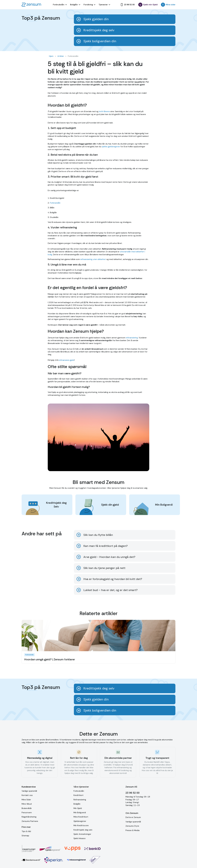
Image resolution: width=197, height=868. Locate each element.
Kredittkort (78, 795)
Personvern (27, 813)
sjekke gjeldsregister (111, 147)
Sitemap (25, 836)
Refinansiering (80, 800)
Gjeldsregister (80, 821)
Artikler (61, 56)
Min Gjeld (78, 808)
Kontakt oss (27, 795)
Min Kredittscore (81, 825)
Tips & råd (26, 831)
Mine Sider (26, 800)
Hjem (51, 56)
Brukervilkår (27, 808)
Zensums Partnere (30, 821)
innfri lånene (104, 111)
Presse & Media (132, 830)
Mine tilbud (27, 804)
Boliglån (77, 804)
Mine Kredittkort (81, 817)
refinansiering (132, 338)
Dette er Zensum (133, 817)
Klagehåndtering (29, 817)
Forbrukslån (55, 203)
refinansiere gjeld (66, 360)
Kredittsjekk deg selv (83, 830)
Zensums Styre (132, 826)
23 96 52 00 (132, 793)
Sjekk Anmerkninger (82, 834)
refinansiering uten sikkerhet (93, 259)
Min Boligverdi (80, 813)
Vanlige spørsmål (29, 791)
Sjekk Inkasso (80, 838)
